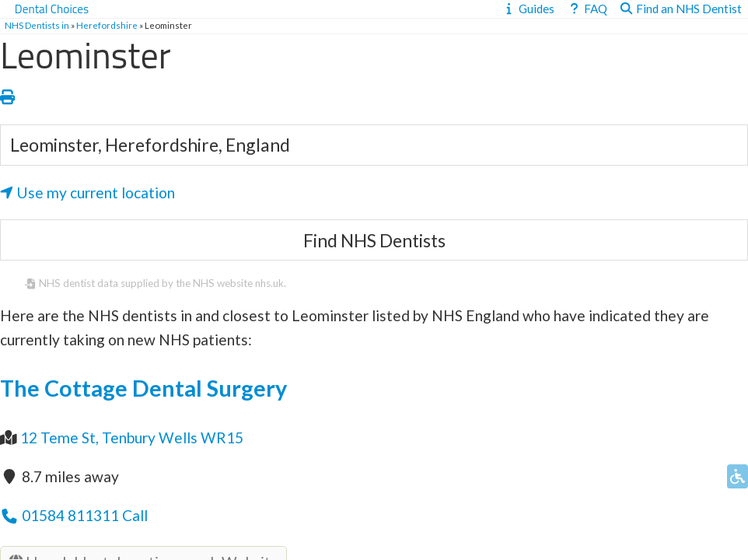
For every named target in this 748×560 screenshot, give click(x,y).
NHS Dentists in (37, 25)
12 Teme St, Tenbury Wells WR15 (132, 437)
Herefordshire (107, 25)
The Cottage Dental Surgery (143, 388)
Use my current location (87, 192)
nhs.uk (269, 283)
